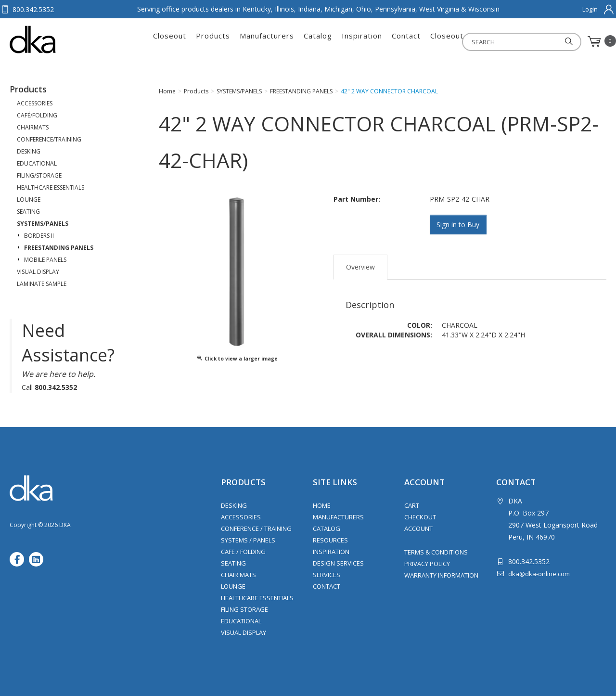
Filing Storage (244, 609)
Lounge (233, 586)
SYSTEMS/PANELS (43, 224)
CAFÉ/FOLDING (37, 115)
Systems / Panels (248, 540)
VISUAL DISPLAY (38, 272)
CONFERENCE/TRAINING (49, 139)
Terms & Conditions (436, 552)
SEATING (28, 212)
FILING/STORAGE (39, 175)
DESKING (29, 151)
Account (418, 528)
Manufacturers (267, 41)
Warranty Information (441, 575)
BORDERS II (39, 236)
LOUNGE (29, 200)
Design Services (338, 563)
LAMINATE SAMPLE (42, 284)
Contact (406, 41)
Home (322, 505)
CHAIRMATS (33, 127)
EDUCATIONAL (37, 163)
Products (213, 41)
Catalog (318, 41)
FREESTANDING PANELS (59, 248)
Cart (412, 505)
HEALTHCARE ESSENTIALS (51, 187)
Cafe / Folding (243, 552)
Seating (233, 563)
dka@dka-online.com (539, 574)
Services (327, 575)
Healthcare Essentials (257, 598)
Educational (241, 621)
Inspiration (362, 41)
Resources (330, 540)
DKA (57, 39)
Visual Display (244, 632)
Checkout (420, 517)
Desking (234, 505)
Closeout (170, 41)
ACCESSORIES (35, 103)
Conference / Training (256, 528)
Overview (360, 266)
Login (590, 9)
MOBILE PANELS (45, 260)
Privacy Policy (427, 564)
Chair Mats (238, 575)
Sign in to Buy (459, 225)
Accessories (241, 517)
